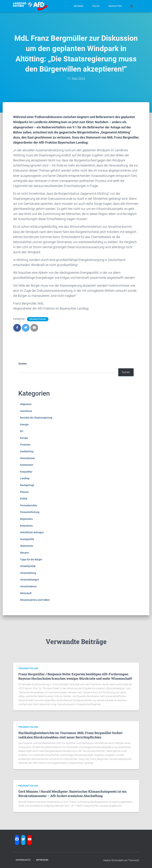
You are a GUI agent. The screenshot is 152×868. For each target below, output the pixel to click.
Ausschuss (26, 411)
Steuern (24, 553)
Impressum (42, 860)
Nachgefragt (27, 485)
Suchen (23, 364)
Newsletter (115, 6)
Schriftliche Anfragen (32, 532)
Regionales (26, 519)
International (27, 458)
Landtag (25, 478)
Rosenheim (26, 526)
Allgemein (26, 404)
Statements (27, 546)
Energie (24, 424)
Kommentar (27, 465)
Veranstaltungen (29, 580)
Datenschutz (23, 860)
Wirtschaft (26, 593)
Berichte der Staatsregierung (36, 418)
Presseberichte (29, 505)
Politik (96, 6)
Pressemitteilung (38, 319)
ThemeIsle (134, 860)
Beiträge (79, 6)
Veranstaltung (28, 573)
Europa (24, 438)
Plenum (24, 492)
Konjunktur (26, 472)
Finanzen (25, 445)
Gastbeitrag (27, 451)
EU (22, 431)
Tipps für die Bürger (31, 559)
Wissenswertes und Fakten (35, 600)
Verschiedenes (28, 586)
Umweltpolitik (28, 566)
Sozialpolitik (27, 539)
